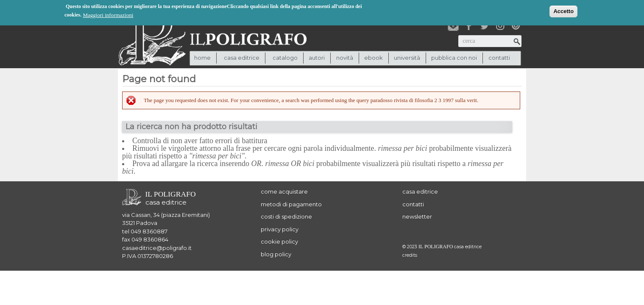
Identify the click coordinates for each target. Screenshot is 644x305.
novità (345, 58)
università (407, 58)
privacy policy (280, 229)
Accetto (563, 10)
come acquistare (284, 191)
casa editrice (420, 191)
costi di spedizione (286, 216)
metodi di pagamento (291, 204)
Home (202, 58)
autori (317, 58)
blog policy (276, 254)
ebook (374, 58)
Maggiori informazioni (108, 14)
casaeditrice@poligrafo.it (157, 248)
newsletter (417, 216)
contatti (499, 58)
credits (410, 255)
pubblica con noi (454, 58)
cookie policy (279, 241)
